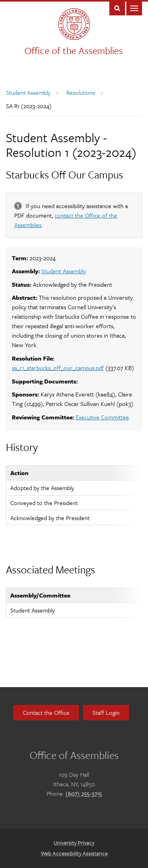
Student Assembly (28, 92)
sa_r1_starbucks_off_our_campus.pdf (58, 368)
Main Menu (134, 8)
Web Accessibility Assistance (74, 853)
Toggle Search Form (117, 8)
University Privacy (74, 843)
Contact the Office (46, 712)
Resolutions (81, 92)
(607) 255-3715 (84, 793)
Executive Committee (102, 417)
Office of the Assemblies (74, 50)
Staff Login (106, 712)
